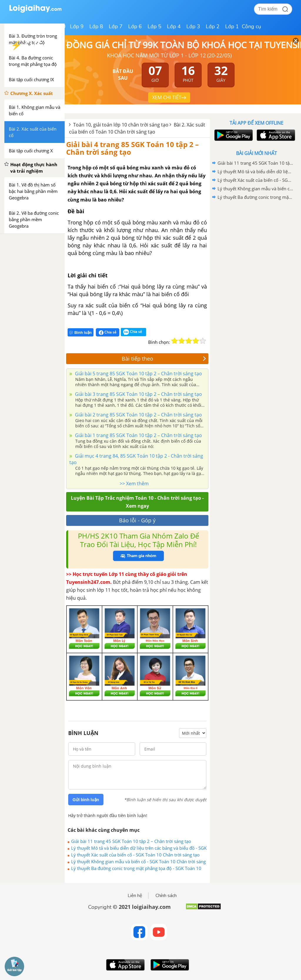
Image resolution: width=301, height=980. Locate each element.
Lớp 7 (116, 26)
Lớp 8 (96, 26)
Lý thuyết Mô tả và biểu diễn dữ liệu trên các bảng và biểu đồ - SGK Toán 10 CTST (139, 848)
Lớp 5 (154, 26)
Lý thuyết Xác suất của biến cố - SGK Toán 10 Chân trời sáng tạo (135, 855)
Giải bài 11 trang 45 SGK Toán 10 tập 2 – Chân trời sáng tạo (131, 841)
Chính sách (166, 896)
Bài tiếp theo (164, 359)
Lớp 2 (213, 26)
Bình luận (81, 332)
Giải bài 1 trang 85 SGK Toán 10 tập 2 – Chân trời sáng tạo (138, 435)
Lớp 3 (193, 26)
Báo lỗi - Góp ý (137, 520)
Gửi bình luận (86, 800)
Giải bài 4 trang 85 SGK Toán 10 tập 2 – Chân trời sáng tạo (132, 148)
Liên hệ (135, 896)
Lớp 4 (174, 26)
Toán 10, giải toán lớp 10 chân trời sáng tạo (121, 125)
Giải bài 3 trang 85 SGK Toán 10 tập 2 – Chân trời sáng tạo (138, 394)
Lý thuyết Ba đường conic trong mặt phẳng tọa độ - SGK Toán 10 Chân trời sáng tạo (136, 868)
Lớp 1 (232, 26)
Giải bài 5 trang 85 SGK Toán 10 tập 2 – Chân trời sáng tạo (138, 374)
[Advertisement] (256, 244)
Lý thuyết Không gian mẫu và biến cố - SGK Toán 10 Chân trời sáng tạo (138, 861)
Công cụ (251, 26)
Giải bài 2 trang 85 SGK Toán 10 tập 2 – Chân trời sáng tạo (138, 415)
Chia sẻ (108, 332)
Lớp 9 (77, 26)
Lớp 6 (135, 26)
